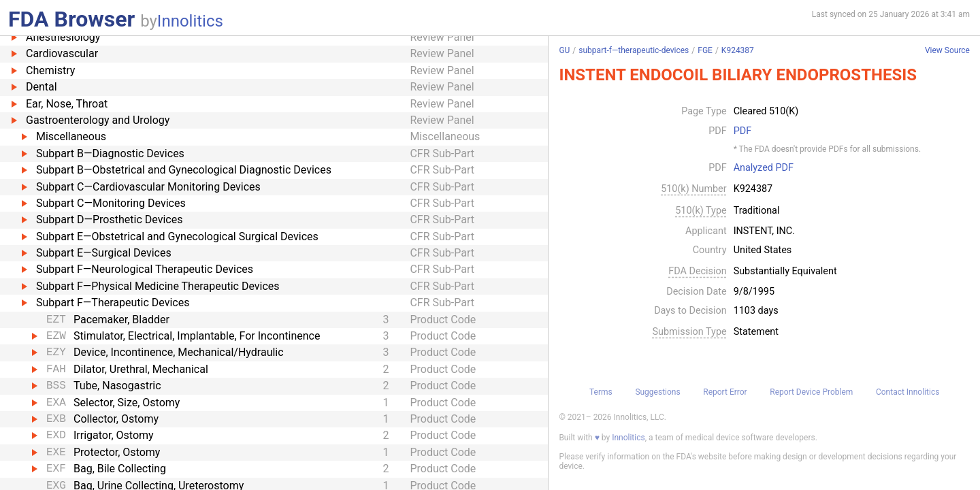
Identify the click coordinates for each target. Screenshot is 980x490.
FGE (705, 50)
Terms (601, 392)
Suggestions (657, 392)
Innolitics (190, 21)
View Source (947, 51)
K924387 (738, 50)
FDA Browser (71, 19)
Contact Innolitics (908, 392)
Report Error (725, 392)
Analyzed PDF (764, 168)
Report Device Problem (811, 392)
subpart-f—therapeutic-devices (634, 50)
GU (564, 50)
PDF (742, 131)
